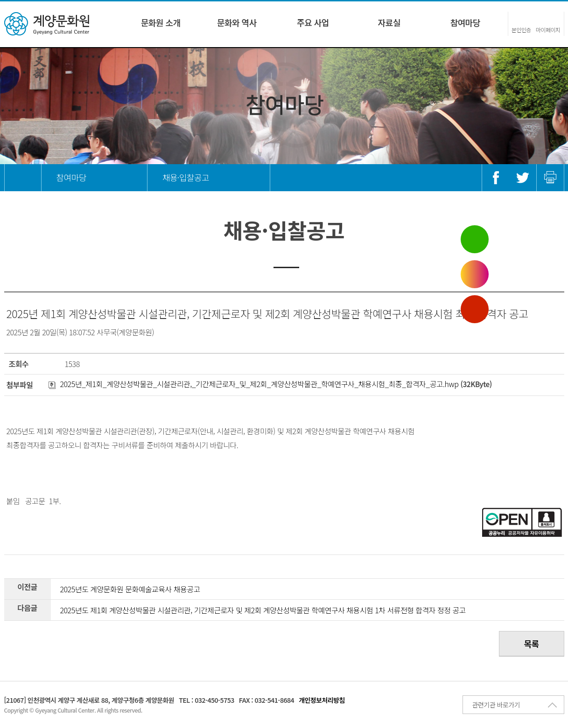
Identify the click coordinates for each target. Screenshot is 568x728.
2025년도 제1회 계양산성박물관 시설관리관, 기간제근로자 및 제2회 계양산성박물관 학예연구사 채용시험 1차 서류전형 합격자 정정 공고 (263, 610)
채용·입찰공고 (186, 177)
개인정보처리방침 (322, 700)
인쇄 (550, 178)
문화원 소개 (161, 22)
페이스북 (496, 178)
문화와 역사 (237, 22)
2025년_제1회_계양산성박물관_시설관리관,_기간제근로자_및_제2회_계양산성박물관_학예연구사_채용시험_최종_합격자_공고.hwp (254, 384)
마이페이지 (548, 30)
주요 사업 (313, 22)
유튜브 (475, 309)
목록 (531, 644)
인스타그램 (475, 274)
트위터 (523, 178)
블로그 (475, 239)
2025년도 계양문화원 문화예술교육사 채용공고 (130, 589)
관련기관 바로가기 (496, 705)
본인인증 (521, 30)
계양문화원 (47, 24)
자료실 (389, 22)
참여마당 (465, 22)
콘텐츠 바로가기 (23, 0)
